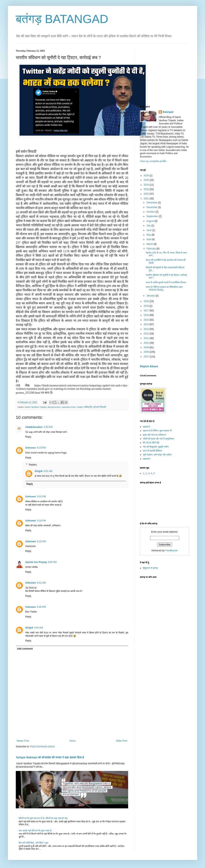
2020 (147, 301)
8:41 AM (41, 583)
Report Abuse (149, 366)
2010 (147, 343)
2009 (147, 347)
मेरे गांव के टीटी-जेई (151, 443)
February (151, 249)
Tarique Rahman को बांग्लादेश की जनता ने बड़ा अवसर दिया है (50, 757)
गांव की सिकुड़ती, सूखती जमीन (156, 447)
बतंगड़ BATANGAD (62, 19)
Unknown (31, 448)
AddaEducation (34, 427)
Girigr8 (39, 471)
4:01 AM (48, 471)
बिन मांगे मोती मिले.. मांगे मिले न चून (33, 843)
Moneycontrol (54, 407)
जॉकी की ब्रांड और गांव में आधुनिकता (158, 439)
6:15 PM (41, 541)
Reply (28, 437)
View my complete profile (153, 161)
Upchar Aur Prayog (36, 562)
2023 (147, 189)
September (153, 216)
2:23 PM (48, 427)
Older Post (122, 741)
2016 (147, 315)
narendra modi (69, 407)
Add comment (25, 649)
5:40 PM (41, 607)
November (152, 207)
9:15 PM (41, 497)
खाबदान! (147, 427)
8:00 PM (52, 562)
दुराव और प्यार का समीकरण (154, 435)
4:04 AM (38, 628)
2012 (147, 334)
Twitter (80, 407)
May (149, 235)
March (150, 244)
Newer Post (23, 741)
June (149, 230)
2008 (147, 352)
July (149, 226)
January (151, 296)
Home (73, 741)
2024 (147, 185)
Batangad (168, 112)
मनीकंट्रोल (88, 407)
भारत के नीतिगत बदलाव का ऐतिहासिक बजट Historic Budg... (164, 288)
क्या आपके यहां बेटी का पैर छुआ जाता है (35, 831)
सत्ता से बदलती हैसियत (152, 451)
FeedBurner (171, 551)
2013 (147, 329)
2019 (147, 306)
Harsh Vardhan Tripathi (36, 407)
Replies (33, 465)
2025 (147, 180)
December (152, 203)
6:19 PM (41, 448)
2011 (147, 338)
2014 (147, 324)
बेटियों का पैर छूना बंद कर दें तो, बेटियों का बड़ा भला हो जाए (43, 818)
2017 (147, 311)
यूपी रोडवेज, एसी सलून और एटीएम (157, 455)
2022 (147, 194)
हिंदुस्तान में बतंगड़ (150, 568)
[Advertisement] (166, 74)
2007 (147, 357)
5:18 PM (41, 521)
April (149, 239)
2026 (147, 176)
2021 (147, 199)
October (151, 212)
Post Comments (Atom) (42, 747)
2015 (147, 320)
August (150, 221)
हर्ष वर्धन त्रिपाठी (100, 407)
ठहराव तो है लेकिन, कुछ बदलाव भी (157, 431)
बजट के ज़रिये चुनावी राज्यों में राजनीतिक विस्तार (166, 282)
